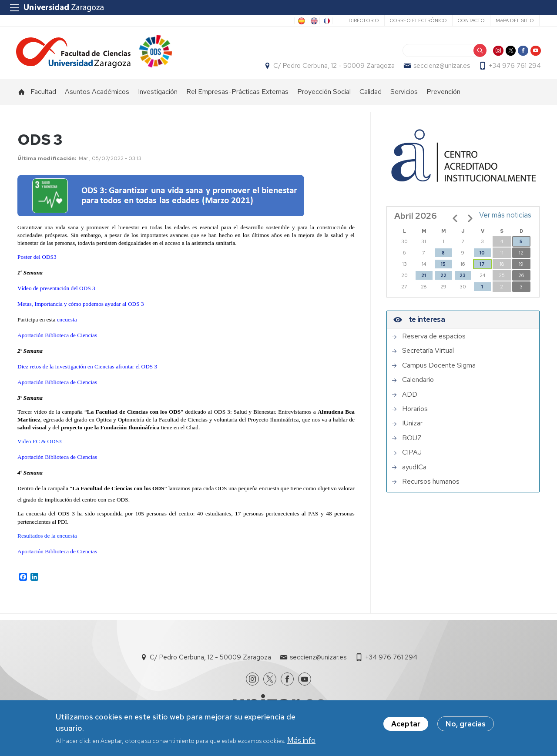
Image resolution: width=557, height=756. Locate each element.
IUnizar (412, 428)
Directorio (364, 20)
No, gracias (466, 724)
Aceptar (406, 724)
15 (443, 269)
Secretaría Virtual (428, 355)
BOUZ (412, 443)
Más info (301, 740)
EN (313, 21)
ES (301, 21)
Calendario (418, 385)
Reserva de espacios (434, 341)
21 (424, 280)
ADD (410, 399)
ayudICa (414, 472)
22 (443, 280)
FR (326, 21)
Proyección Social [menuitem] (324, 96)
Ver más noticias (505, 220)
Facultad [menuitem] (43, 96)
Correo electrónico (418, 20)
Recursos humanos (431, 486)
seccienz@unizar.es (440, 68)
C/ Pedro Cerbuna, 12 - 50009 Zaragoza (333, 68)
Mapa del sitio (515, 20)
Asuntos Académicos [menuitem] (97, 96)
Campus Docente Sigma (439, 370)
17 (482, 269)
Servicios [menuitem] (404, 96)
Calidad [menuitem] (371, 96)
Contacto (471, 20)
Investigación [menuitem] (158, 96)
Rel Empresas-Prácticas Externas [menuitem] (237, 96)
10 (482, 258)
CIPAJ (412, 457)
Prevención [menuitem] (443, 96)
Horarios (415, 414)
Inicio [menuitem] (22, 97)
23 (463, 280)
